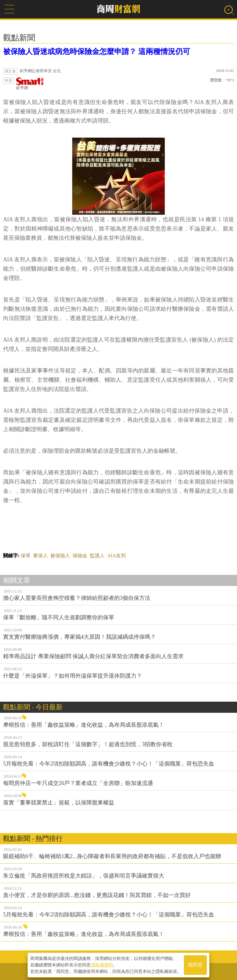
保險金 (80, 556)
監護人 (97, 556)
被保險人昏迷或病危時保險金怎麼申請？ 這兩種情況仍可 (97, 52)
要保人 (40, 556)
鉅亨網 (30, 84)
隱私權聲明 (102, 965)
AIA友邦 (116, 556)
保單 (26, 556)
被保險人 (60, 556)
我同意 (195, 965)
